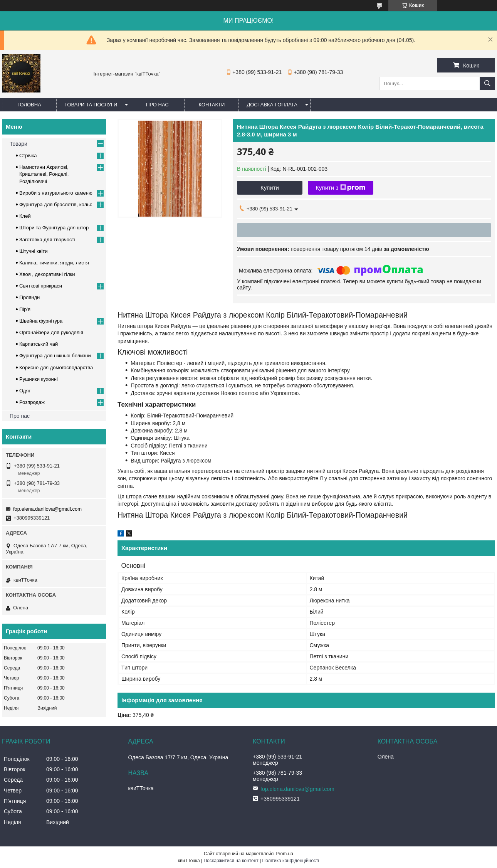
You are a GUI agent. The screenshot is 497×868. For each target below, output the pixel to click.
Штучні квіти (34, 251)
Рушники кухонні (39, 379)
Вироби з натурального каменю (56, 193)
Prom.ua (285, 854)
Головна (29, 105)
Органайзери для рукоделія (51, 332)
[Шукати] (487, 83)
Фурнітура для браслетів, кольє (56, 204)
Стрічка (28, 156)
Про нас (157, 105)
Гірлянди (29, 297)
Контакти (212, 105)
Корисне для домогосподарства (56, 368)
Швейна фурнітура (41, 321)
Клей (25, 216)
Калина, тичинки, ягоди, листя (54, 263)
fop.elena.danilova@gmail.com (47, 509)
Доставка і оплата (272, 105)
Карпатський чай (39, 344)
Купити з (340, 188)
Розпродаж (32, 402)
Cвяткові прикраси (41, 286)
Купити (270, 188)
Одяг (25, 391)
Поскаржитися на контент (231, 861)
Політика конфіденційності (291, 861)
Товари (18, 144)
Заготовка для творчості (47, 240)
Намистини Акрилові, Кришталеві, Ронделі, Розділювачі (44, 174)
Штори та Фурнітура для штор (54, 228)
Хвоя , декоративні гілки (47, 274)
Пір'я (25, 309)
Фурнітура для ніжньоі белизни (55, 356)
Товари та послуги (91, 105)
